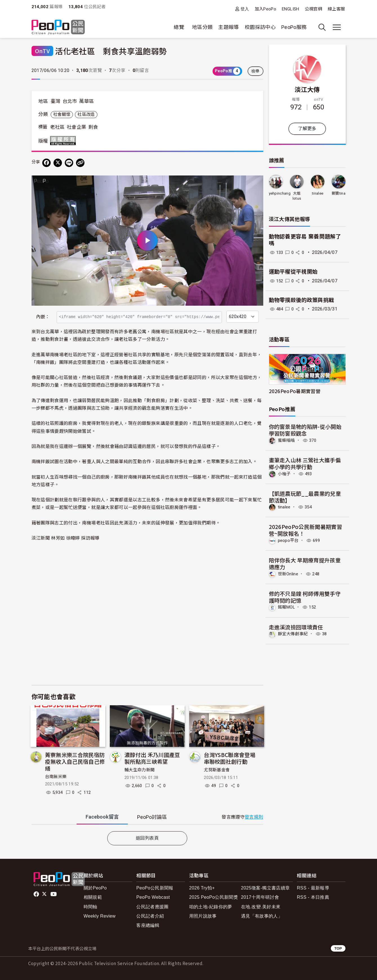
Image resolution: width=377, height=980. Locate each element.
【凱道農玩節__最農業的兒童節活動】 (305, 497)
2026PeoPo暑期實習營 (295, 391)
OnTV (42, 51)
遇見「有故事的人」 (262, 916)
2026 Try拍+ (202, 888)
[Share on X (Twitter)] (58, 163)
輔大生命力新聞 (140, 770)
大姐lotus (297, 196)
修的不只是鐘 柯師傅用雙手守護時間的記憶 (305, 598)
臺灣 (56, 101)
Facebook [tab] (102, 817)
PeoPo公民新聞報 (155, 888)
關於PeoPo (95, 888)
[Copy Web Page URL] (80, 163)
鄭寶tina (339, 193)
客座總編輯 (148, 925)
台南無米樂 (56, 777)
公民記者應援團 (152, 907)
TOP (338, 948)
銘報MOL (288, 608)
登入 (245, 9)
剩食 (93, 127)
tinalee (318, 193)
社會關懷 (62, 114)
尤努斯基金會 (217, 770)
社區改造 (86, 114)
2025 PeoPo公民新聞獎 (214, 897)
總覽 (179, 27)
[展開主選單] (337, 27)
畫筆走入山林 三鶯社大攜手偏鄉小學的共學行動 (305, 464)
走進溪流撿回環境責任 (296, 628)
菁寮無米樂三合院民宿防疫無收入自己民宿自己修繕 (75, 761)
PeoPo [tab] (152, 817)
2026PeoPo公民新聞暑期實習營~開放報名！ (306, 530)
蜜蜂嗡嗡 (287, 441)
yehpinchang (280, 193)
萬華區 (86, 101)
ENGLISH (291, 9)
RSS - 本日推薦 (313, 897)
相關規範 (93, 897)
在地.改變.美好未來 (261, 907)
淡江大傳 (307, 89)
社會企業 (76, 127)
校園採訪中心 (260, 27)
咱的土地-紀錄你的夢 (211, 907)
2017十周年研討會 (260, 897)
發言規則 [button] (254, 817)
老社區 (57, 127)
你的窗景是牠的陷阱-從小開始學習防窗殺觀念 (305, 430)
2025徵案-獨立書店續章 (266, 888)
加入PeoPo (266, 9)
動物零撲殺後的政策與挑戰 (302, 300)
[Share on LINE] (69, 163)
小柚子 (285, 474)
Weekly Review (100, 916)
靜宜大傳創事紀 (294, 635)
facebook (37, 894)
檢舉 (256, 71)
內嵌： (43, 317)
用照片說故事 (203, 916)
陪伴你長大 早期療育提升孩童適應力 (305, 564)
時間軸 (91, 907)
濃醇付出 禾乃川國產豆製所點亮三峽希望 (152, 758)
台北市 (70, 101)
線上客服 (336, 9)
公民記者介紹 (150, 916)
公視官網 (314, 9)
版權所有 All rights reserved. (64, 141)
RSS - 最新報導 (313, 888)
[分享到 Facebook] (46, 163)
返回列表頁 (147, 838)
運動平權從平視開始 (293, 272)
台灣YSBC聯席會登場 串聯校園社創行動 (232, 758)
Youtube (54, 894)
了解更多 (307, 129)
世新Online (289, 575)
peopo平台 (289, 541)
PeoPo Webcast (153, 897)
